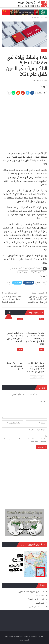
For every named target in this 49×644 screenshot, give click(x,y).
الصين (26, 269)
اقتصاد (44, 51)
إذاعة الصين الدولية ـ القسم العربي (31, 592)
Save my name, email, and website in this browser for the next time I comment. (25, 440)
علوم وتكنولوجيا (23, 272)
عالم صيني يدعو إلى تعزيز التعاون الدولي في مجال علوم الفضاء (37, 299)
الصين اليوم (40, 595)
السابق (41, 377)
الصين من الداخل (16, 269)
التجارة (32, 269)
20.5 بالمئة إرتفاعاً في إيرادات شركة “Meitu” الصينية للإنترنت (12, 299)
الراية (22, 640)
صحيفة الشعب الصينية (36, 607)
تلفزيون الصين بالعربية (36, 599)
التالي (33, 377)
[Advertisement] (24, 122)
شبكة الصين (40, 603)
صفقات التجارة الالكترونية (38, 272)
